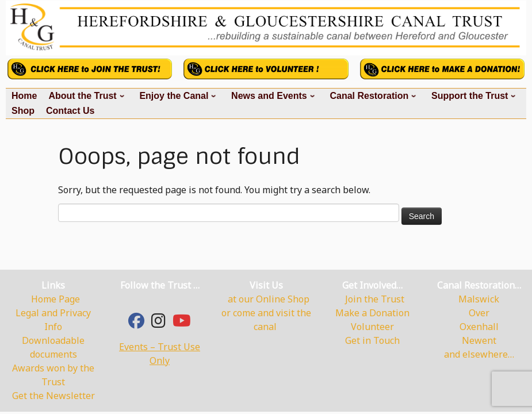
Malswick (479, 299)
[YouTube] (182, 323)
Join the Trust (375, 299)
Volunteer (372, 327)
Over (479, 313)
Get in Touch (372, 340)
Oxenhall (479, 327)
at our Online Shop (269, 299)
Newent (479, 340)
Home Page (56, 299)
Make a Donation (372, 313)
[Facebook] (136, 323)
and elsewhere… (479, 354)
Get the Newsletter (53, 396)
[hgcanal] (158, 323)
